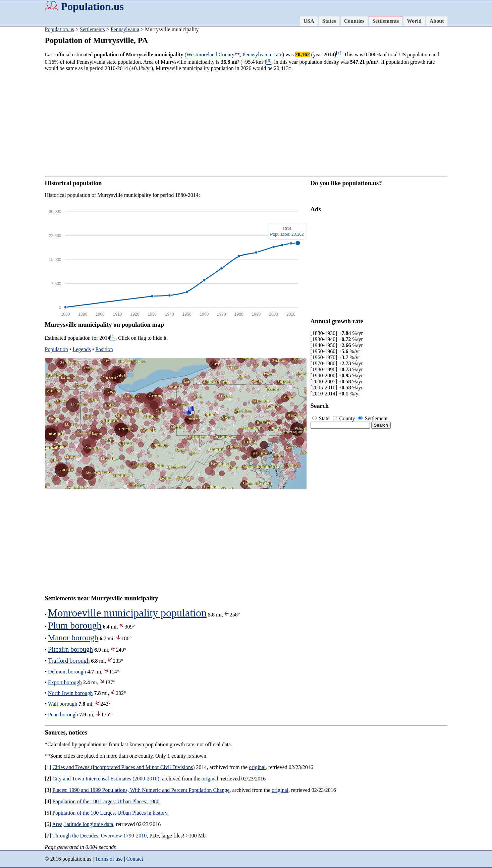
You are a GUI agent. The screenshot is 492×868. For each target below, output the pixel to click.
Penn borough (63, 715)
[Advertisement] (246, 124)
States (329, 21)
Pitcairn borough (70, 649)
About (437, 21)
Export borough (65, 682)
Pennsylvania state (262, 55)
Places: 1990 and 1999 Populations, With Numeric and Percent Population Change (141, 790)
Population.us (93, 6)
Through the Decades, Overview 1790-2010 (99, 836)
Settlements (386, 21)
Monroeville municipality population (127, 613)
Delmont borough (67, 672)
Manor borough (73, 638)
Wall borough (63, 704)
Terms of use (109, 859)
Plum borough (75, 625)
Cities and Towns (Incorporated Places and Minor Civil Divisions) (123, 767)
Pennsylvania (125, 29)
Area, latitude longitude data (83, 824)
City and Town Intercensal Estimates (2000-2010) (106, 779)
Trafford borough (69, 661)
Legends (81, 349)
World (414, 21)
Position (104, 349)
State (322, 418)
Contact (135, 859)
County (345, 418)
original (257, 767)
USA (309, 21)
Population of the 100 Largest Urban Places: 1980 (106, 801)
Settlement (373, 418)
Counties (354, 21)
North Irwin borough (70, 693)
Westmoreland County (210, 55)
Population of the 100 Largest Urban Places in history (110, 813)
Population (57, 349)
